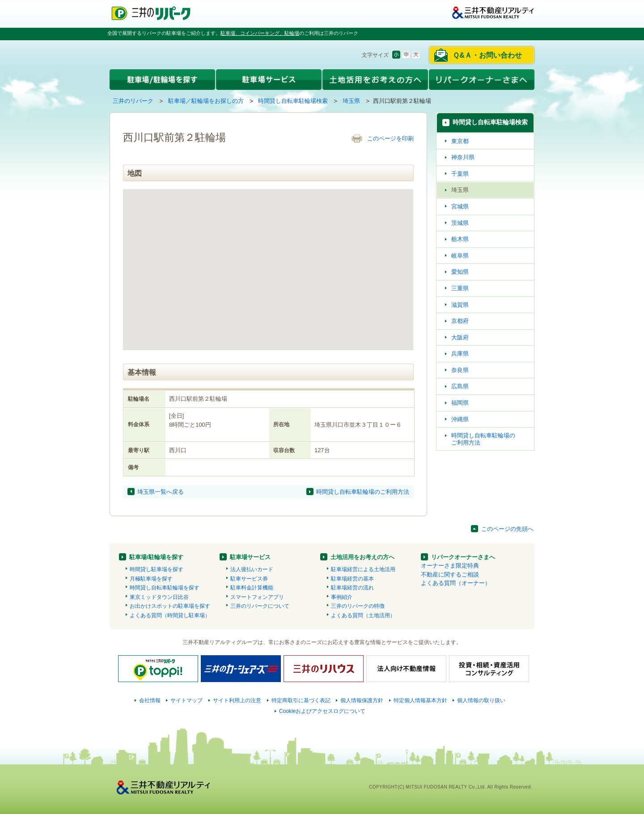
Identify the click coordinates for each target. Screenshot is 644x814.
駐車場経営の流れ (352, 588)
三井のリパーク (133, 101)
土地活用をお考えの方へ (362, 557)
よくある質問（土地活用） (363, 615)
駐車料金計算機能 (252, 588)
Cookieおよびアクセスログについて (322, 711)
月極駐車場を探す (151, 579)
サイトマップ (186, 700)
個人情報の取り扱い (481, 700)
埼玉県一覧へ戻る (161, 492)
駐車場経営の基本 (352, 579)
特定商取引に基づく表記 (301, 700)
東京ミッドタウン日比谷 (159, 597)
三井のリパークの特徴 (358, 606)
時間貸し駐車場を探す (157, 569)
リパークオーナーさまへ (463, 557)
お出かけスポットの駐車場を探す (170, 606)
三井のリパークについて (260, 606)
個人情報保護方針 (362, 700)
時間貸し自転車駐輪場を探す (165, 588)
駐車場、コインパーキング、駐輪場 (260, 33)
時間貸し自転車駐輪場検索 (293, 101)
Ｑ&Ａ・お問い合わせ (487, 55)
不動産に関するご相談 (450, 574)
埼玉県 (351, 101)
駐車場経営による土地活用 (363, 569)
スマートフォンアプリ (257, 597)
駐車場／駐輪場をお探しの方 (206, 101)
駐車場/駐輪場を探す (156, 557)
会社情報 (150, 700)
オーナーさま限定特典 (450, 566)
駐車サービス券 (249, 579)
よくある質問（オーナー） (456, 583)
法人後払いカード (252, 569)
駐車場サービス (250, 557)
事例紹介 (342, 597)
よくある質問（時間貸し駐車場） (170, 615)
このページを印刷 (390, 138)
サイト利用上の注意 (237, 700)
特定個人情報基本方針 (420, 700)
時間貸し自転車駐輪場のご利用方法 (363, 492)
